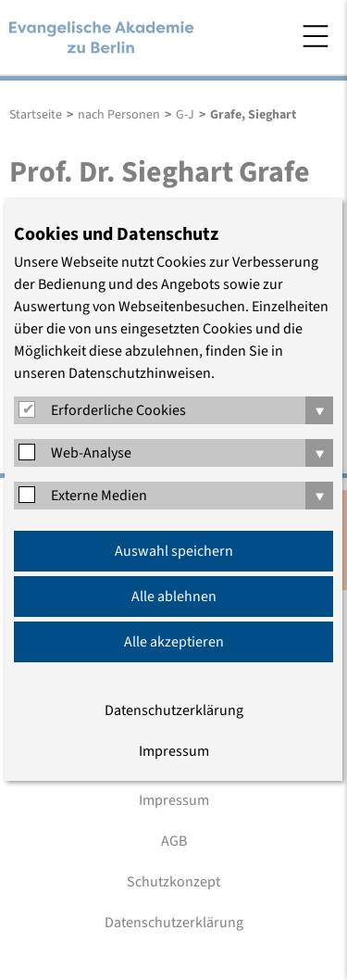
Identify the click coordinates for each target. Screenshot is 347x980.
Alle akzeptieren (174, 642)
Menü (316, 36)
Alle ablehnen (174, 597)
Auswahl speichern (174, 551)
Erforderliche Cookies (118, 410)
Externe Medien (99, 496)
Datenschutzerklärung (174, 710)
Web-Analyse (91, 453)
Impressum (174, 751)
